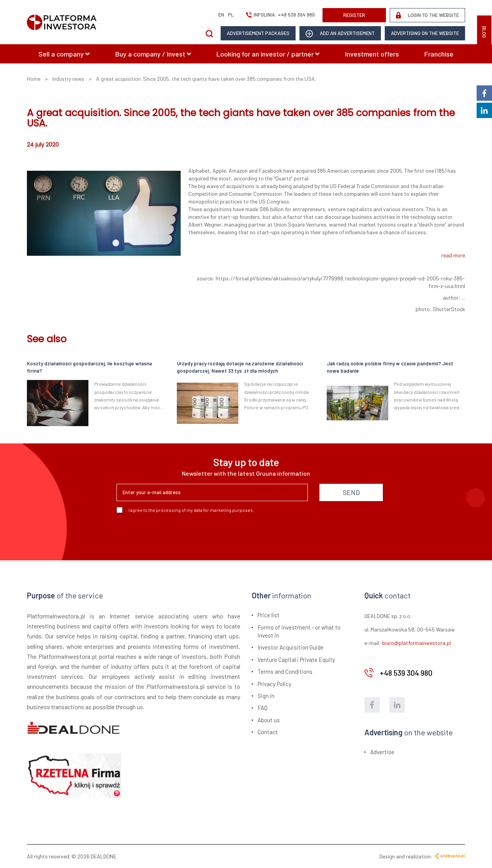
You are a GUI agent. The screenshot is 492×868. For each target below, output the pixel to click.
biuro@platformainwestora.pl (416, 643)
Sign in (266, 696)
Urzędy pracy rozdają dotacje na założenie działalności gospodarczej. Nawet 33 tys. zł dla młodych (240, 367)
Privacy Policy (274, 684)
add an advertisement (340, 34)
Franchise (439, 54)
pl (231, 15)
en (221, 15)
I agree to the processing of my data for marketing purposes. (185, 510)
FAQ (263, 708)
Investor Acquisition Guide (291, 647)
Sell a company (64, 54)
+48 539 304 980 (296, 15)
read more (453, 255)
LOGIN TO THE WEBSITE (427, 15)
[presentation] (175, 534)
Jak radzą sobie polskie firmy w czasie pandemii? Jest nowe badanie (390, 367)
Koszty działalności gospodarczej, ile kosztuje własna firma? (89, 367)
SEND (351, 492)
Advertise (382, 752)
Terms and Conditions (285, 671)
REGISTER (354, 15)
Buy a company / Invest (153, 54)
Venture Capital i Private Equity (296, 660)
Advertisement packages (258, 33)
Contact (268, 732)
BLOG (484, 32)
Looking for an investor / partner (268, 54)
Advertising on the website (425, 33)
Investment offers (372, 54)
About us (269, 720)
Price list (268, 615)
